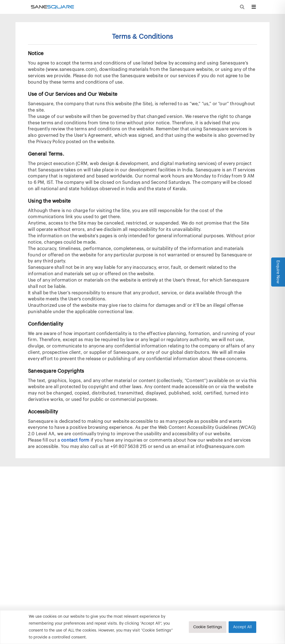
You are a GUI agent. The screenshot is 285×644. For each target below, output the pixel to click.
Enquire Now (278, 272)
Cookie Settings (208, 627)
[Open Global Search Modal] (242, 7)
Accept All (242, 627)
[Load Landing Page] (52, 7)
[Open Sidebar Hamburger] (254, 7)
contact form (75, 440)
